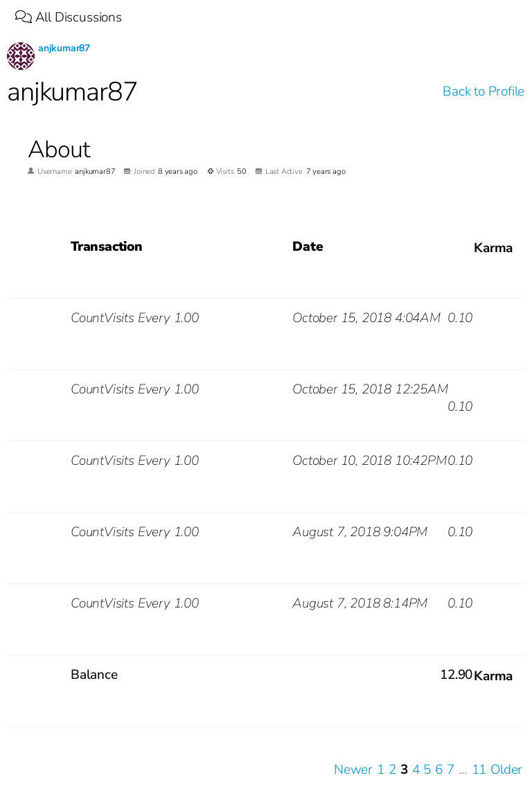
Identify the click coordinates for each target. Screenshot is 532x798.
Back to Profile (484, 91)
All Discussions (69, 17)
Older (506, 770)
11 (479, 770)
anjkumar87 (64, 48)
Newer (353, 770)
